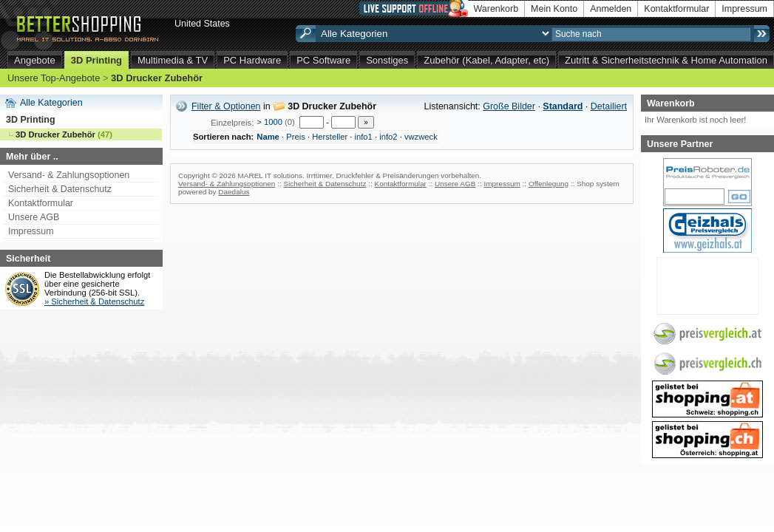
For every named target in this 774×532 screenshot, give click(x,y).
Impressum (744, 9)
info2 (388, 137)
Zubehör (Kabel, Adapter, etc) (486, 60)
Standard (563, 106)
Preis (296, 137)
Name (268, 137)
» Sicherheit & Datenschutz (94, 301)
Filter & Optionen (226, 106)
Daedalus (234, 192)
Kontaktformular (676, 9)
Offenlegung (549, 184)
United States (202, 24)
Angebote (35, 60)
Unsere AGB (34, 217)
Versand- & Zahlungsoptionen (69, 175)
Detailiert (609, 106)
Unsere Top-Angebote (54, 78)
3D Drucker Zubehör (157, 78)
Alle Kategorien (51, 103)
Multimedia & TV (173, 60)
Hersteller (330, 137)
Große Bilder (509, 106)
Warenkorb (496, 9)
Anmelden (611, 9)
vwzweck (421, 137)
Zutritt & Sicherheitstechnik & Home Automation (666, 60)
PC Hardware (252, 60)
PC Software (323, 60)
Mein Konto (554, 9)
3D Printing (96, 60)
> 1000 (269, 122)
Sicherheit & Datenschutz (60, 189)
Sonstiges (387, 60)
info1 (364, 137)
